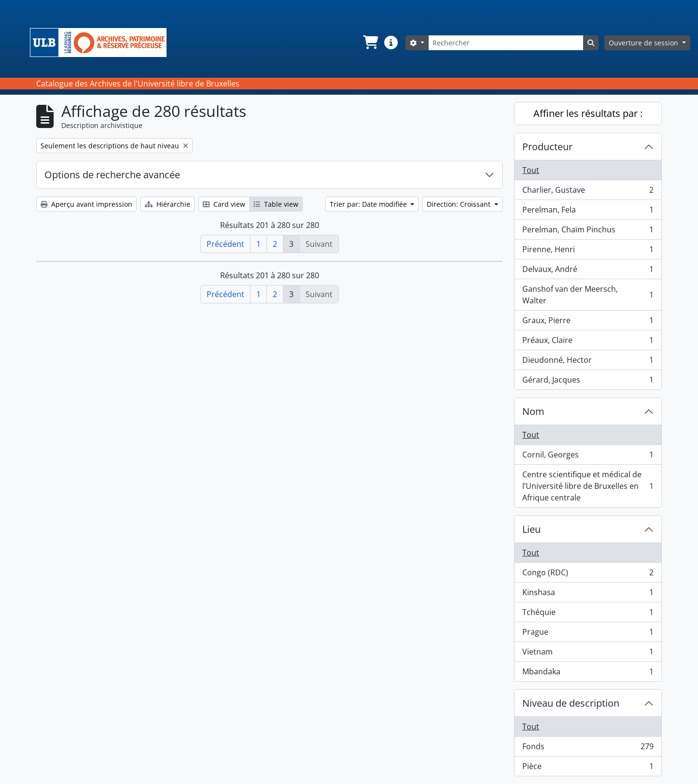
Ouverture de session (644, 43)
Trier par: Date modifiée (369, 204)
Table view (276, 204)
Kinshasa (588, 594)
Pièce (588, 768)
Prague (588, 634)
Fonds (588, 748)
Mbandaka (588, 673)
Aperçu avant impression (86, 204)
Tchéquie (588, 614)
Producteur (547, 147)
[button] (370, 43)
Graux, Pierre (588, 322)
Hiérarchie (168, 204)
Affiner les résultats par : (588, 113)
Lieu (531, 529)
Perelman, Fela (588, 212)
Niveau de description (571, 703)
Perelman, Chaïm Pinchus (588, 232)
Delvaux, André (588, 271)
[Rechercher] (506, 43)
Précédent (225, 244)
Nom (533, 411)
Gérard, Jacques (588, 382)
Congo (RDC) (588, 575)
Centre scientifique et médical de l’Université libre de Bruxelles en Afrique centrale (588, 486)
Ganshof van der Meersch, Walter (588, 295)
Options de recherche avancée (112, 175)
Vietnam (588, 654)
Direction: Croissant (460, 204)
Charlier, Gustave (588, 192)
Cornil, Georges (588, 457)
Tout (531, 170)
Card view (224, 204)
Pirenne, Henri (588, 251)
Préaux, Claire (588, 342)
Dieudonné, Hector (588, 362)
